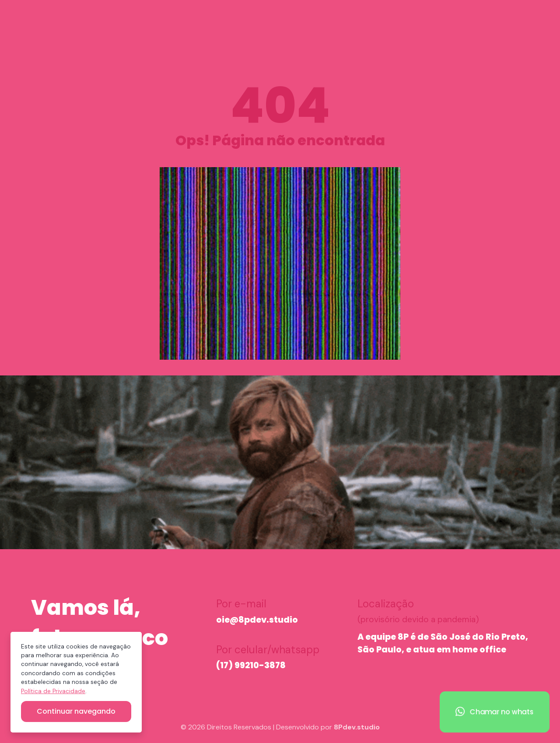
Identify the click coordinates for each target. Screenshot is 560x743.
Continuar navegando (76, 711)
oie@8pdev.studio (257, 620)
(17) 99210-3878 (251, 665)
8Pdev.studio (357, 727)
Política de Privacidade (53, 691)
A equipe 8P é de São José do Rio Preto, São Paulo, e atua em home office (443, 643)
